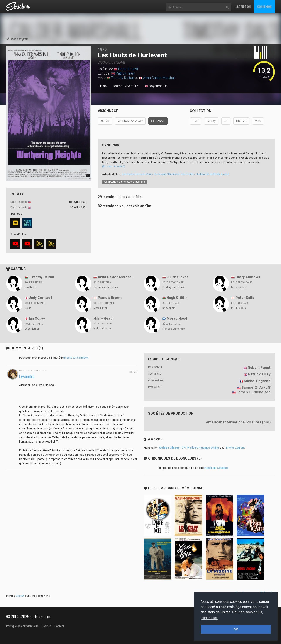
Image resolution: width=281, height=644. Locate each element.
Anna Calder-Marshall (159, 78)
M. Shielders (239, 308)
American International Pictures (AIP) (238, 422)
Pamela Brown (110, 298)
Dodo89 (20, 596)
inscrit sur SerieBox (76, 358)
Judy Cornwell (41, 298)
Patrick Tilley (125, 73)
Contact (59, 626)
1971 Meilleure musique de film (189, 448)
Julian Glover (177, 277)
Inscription (243, 6)
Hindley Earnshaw (173, 287)
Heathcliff (30, 287)
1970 (102, 49)
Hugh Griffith (177, 298)
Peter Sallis (245, 298)
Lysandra (27, 376)
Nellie (28, 308)
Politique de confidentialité (22, 626)
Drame (118, 86)
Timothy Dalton (122, 78)
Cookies (47, 626)
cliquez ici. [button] (210, 618)
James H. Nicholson (253, 392)
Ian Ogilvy (37, 318)
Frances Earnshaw (174, 329)
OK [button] (236, 629)
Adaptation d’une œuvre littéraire (124, 182)
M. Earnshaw (239, 287)
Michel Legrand (257, 381)
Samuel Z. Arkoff (256, 387)
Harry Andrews (248, 277)
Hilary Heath (103, 318)
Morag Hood (177, 318)
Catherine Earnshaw (106, 287)
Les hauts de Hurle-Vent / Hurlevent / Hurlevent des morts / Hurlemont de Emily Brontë (175, 174)
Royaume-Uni (156, 86)
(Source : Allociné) (114, 166)
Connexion (264, 6)
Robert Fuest (128, 69)
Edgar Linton (32, 329)
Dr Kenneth (169, 308)
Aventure (132, 86)
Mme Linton (101, 308)
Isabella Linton (102, 329)
